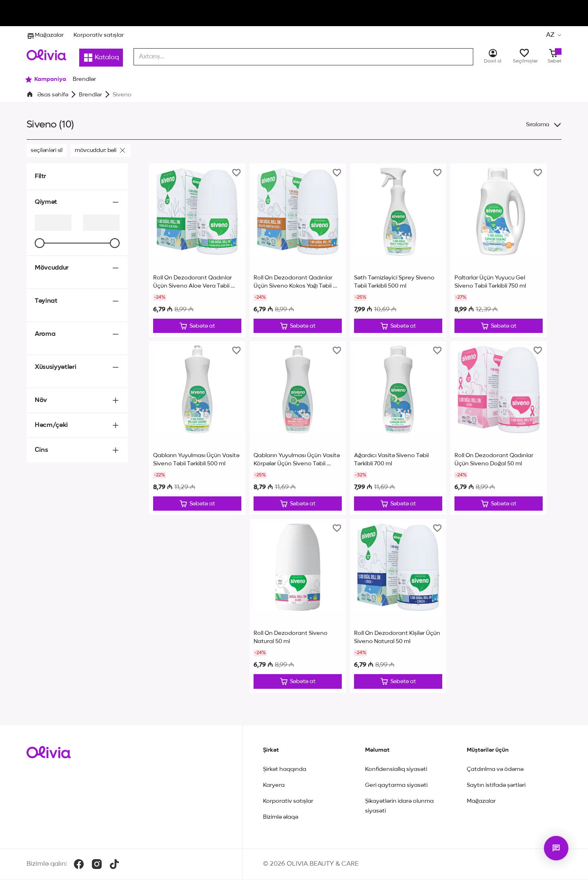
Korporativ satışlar (99, 35)
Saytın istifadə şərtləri (496, 786)
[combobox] (303, 57)
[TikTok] (114, 865)
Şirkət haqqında (285, 770)
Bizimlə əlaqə (281, 818)
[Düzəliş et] (197, 326)
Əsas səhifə (53, 95)
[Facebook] (79, 865)
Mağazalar (45, 35)
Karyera (274, 786)
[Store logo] (46, 55)
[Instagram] (97, 865)
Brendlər (90, 95)
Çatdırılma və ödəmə (495, 770)
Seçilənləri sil (47, 150)
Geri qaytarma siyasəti (396, 786)
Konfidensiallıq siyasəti (396, 770)
